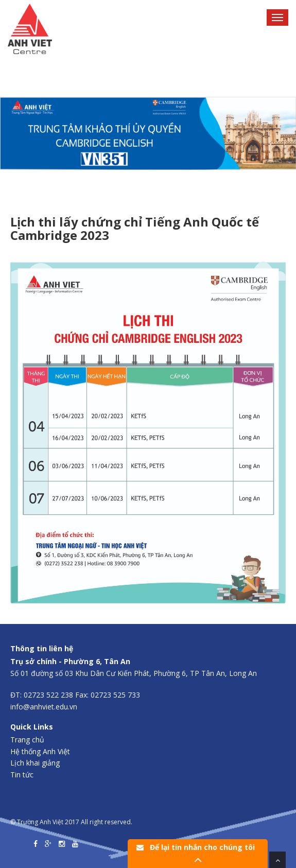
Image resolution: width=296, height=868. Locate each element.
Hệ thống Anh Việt (40, 751)
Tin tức (22, 775)
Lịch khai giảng (35, 763)
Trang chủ (27, 740)
